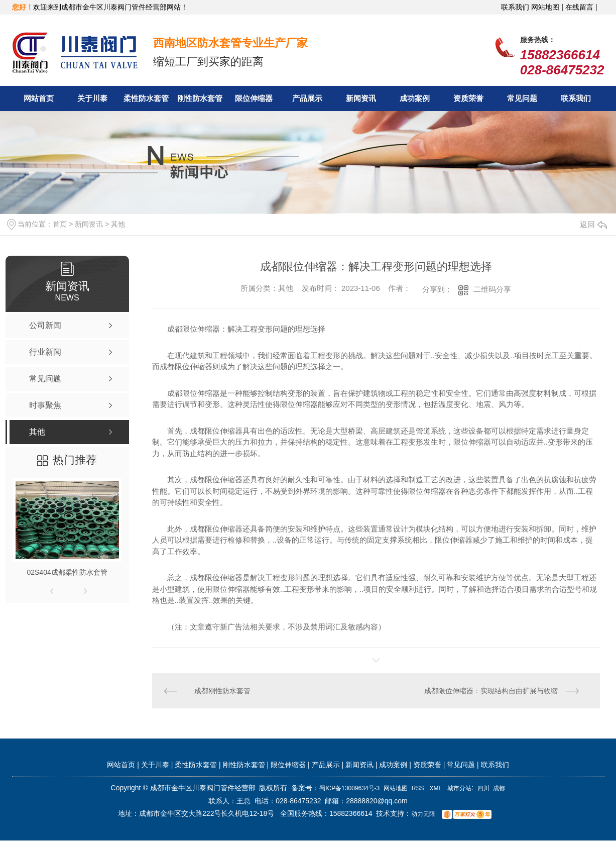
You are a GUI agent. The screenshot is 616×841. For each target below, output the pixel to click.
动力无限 (423, 814)
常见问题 (522, 98)
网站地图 (396, 789)
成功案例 (415, 98)
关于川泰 (92, 98)
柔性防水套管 (146, 98)
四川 (483, 789)
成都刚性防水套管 (222, 691)
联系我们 (515, 7)
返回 (593, 224)
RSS (419, 789)
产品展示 (307, 98)
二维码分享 (492, 289)
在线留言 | (581, 7)
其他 (118, 224)
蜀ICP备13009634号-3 (349, 789)
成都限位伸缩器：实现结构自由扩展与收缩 (491, 691)
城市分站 (459, 789)
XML (437, 789)
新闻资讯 (361, 98)
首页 (60, 224)
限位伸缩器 (254, 98)
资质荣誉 (468, 98)
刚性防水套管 (200, 98)
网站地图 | (547, 7)
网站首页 (39, 98)
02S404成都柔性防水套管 (67, 572)
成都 (499, 789)
